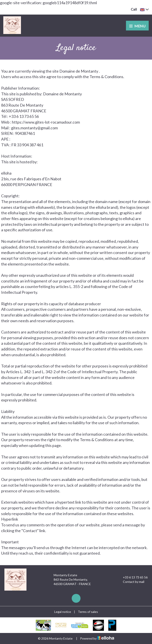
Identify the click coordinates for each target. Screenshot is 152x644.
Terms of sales (88, 612)
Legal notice (63, 612)
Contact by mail (131, 582)
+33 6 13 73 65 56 (133, 577)
